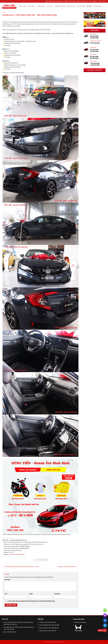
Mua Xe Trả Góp (102, 1)
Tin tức (89, 6)
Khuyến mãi (81, 6)
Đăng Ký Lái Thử (61, 6)
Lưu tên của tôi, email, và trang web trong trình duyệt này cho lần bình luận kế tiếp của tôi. (31, 601)
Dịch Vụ (50, 6)
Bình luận (8, 580)
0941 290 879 (52, 631)
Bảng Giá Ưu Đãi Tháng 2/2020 (68, 567)
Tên (6, 594)
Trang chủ (23, 6)
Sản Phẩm (41, 6)
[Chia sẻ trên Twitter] (38, 560)
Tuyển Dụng (97, 6)
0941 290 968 (55, 625)
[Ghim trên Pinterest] (43, 560)
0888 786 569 (55, 628)
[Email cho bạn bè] (41, 560)
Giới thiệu (32, 6)
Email (31, 594)
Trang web (57, 594)
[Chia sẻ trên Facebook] (35, 560)
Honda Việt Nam (79, 619)
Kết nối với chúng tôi (80, 622)
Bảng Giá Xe (71, 6)
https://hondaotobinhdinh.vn (17, 554)
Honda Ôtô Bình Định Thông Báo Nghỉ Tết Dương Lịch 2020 (21, 567)
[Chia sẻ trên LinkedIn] (46, 560)
